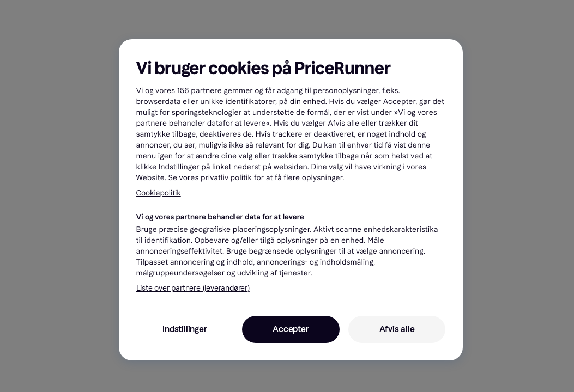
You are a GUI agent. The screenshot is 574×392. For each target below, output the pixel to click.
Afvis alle (397, 329)
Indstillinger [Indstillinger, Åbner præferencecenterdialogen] (185, 329)
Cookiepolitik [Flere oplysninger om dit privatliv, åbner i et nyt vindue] (159, 193)
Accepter (291, 329)
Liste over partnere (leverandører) (193, 288)
